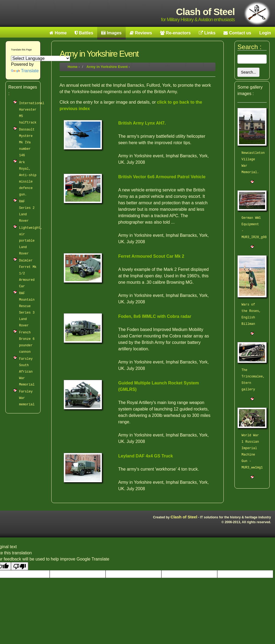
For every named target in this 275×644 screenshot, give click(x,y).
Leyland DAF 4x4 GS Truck (146, 456)
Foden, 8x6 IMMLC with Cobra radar (155, 316)
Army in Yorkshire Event (107, 67)
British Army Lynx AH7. (142, 123)
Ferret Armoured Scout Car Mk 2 (151, 256)
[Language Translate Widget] (41, 58)
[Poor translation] (20, 566)
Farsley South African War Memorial (27, 372)
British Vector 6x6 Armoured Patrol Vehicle (162, 177)
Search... (248, 72)
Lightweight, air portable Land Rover (31, 241)
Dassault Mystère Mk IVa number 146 (27, 143)
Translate (25, 71)
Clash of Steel (184, 517)
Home (73, 67)
